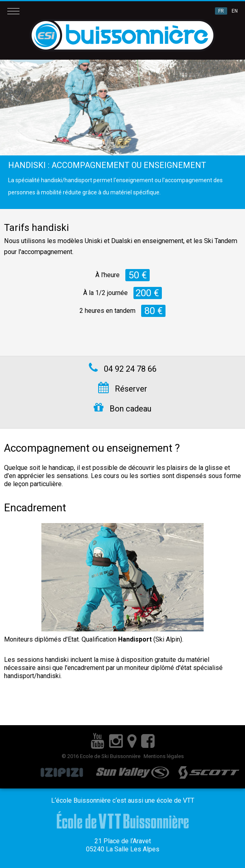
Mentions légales (164, 756)
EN (235, 11)
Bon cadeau (122, 408)
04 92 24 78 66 (123, 368)
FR (221, 11)
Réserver (123, 388)
